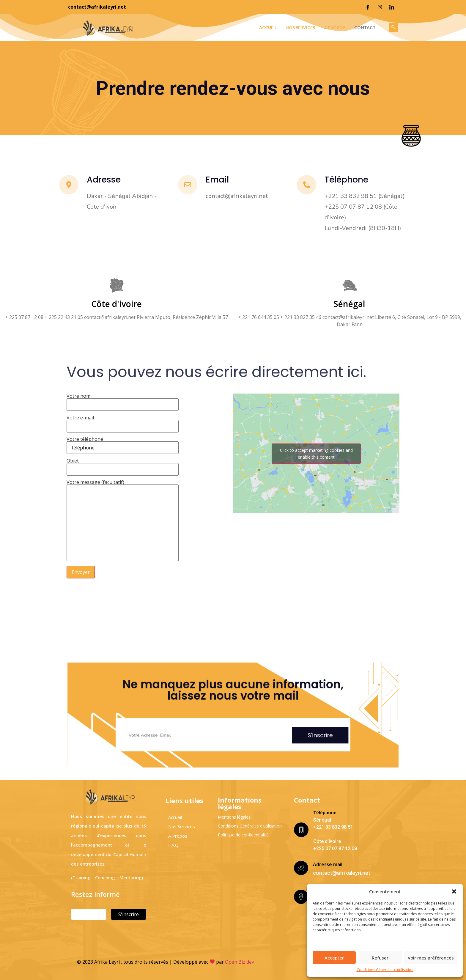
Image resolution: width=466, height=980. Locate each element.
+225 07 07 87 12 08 (335, 848)
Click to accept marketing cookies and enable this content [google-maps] (316, 454)
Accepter (334, 958)
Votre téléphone (123, 444)
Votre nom (123, 401)
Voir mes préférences (431, 958)
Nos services (300, 27)
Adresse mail (328, 864)
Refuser (380, 958)
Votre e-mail (123, 422)
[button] (454, 891)
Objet (123, 465)
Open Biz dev (240, 962)
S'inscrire (266, 723)
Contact (365, 27)
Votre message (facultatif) (123, 521)
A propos (335, 27)
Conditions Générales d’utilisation (385, 970)
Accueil (268, 27)
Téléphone (325, 812)
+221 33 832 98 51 (333, 827)
